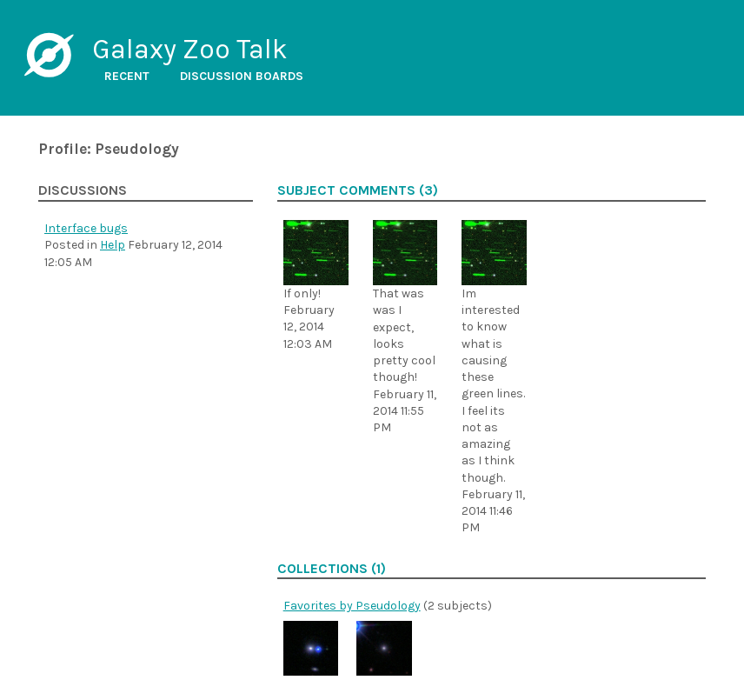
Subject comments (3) (358, 190)
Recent (127, 76)
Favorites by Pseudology (352, 606)
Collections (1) (332, 569)
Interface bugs (86, 228)
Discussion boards (242, 76)
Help (113, 245)
